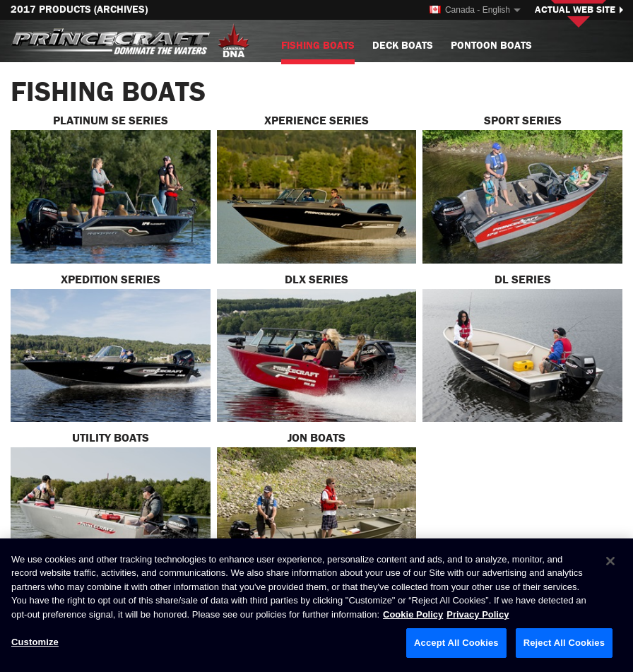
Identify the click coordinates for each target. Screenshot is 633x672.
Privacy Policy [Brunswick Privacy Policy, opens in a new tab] (478, 614)
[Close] (610, 561)
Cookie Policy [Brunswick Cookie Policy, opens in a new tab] (413, 614)
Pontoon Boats (491, 46)
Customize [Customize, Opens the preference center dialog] (35, 643)
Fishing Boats (318, 51)
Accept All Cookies (456, 643)
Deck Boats (403, 46)
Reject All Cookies (564, 643)
